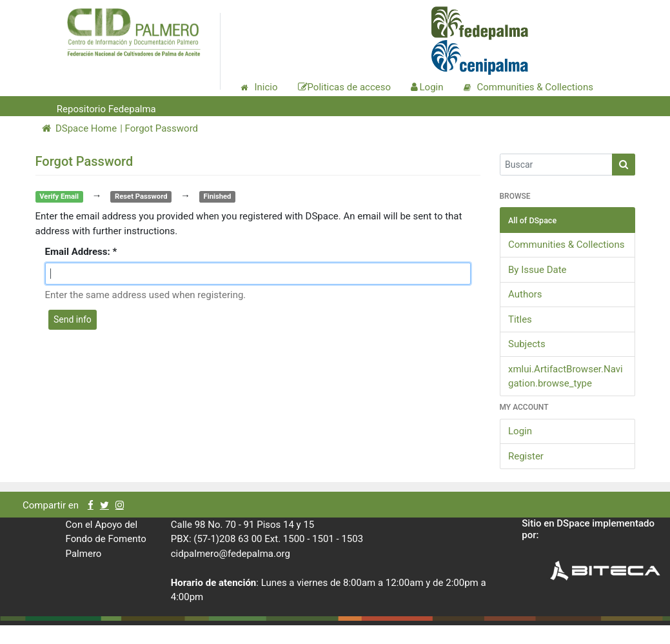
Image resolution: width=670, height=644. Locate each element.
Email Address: (79, 252)
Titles (520, 319)
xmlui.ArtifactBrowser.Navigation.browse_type (566, 377)
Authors (525, 294)
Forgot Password (162, 128)
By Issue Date (537, 270)
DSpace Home (80, 128)
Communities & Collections (566, 245)
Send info (73, 319)
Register (526, 456)
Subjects (527, 344)
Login (520, 431)
